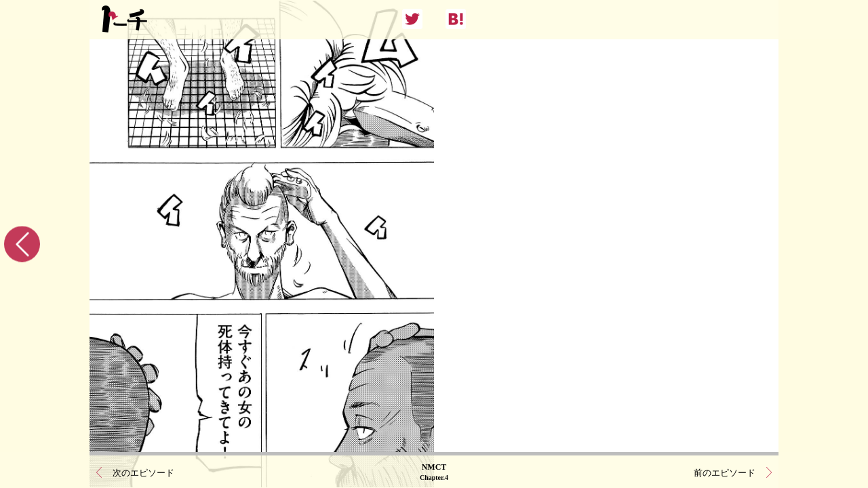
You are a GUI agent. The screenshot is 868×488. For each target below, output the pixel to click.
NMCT (434, 471)
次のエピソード (143, 471)
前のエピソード (725, 471)
